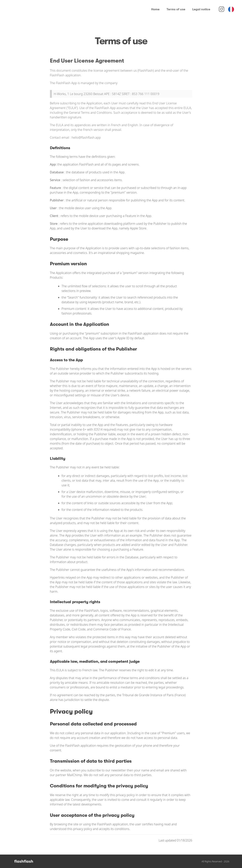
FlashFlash (92, 611)
